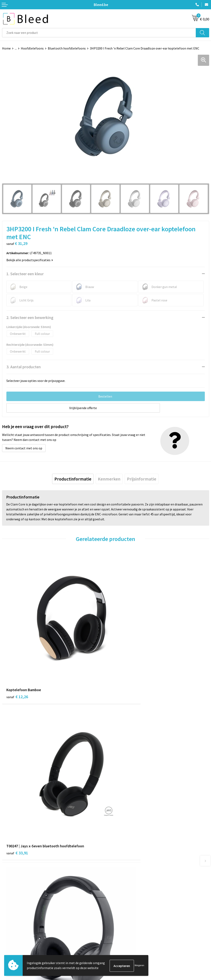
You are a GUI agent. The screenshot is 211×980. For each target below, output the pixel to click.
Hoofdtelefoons (32, 48)
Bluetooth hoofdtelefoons (67, 48)
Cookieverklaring (120, 932)
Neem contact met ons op (24, 448)
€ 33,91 (121, 661)
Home (6, 48)
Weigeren (139, 966)
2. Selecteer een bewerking (30, 317)
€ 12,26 (17, 661)
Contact (8, 926)
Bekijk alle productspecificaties (30, 260)
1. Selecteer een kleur (25, 274)
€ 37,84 (121, 789)
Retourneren (11, 945)
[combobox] (99, 33)
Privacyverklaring (120, 939)
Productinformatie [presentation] (73, 479)
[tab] (73, 479)
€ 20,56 (17, 784)
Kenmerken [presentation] (109, 479)
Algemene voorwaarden (124, 926)
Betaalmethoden (14, 939)
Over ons (114, 862)
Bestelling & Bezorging (19, 932)
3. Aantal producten (24, 367)
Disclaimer (115, 945)
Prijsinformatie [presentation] (142, 479)
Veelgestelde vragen (122, 869)
